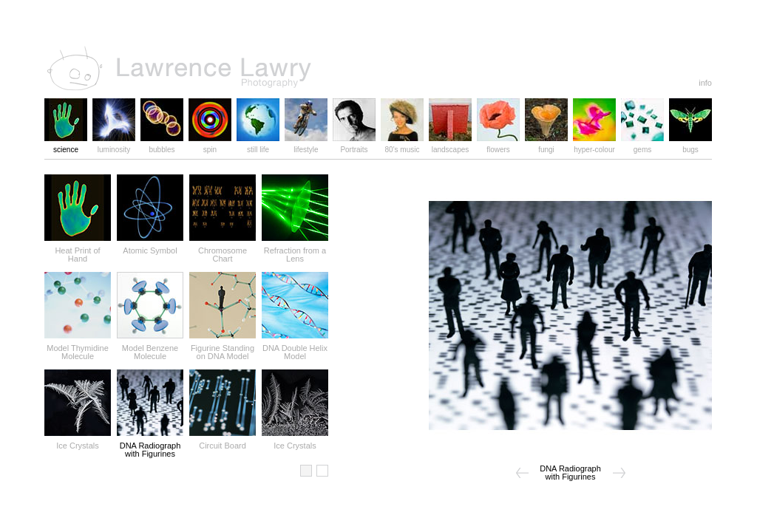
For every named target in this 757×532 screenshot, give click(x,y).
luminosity (114, 146)
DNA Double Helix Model (295, 349)
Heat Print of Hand (78, 251)
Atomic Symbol (150, 247)
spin (210, 146)
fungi (546, 146)
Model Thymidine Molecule (78, 349)
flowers (498, 146)
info (705, 83)
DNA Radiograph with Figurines (150, 446)
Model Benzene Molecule (150, 349)
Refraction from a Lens (295, 251)
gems (642, 146)
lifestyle (306, 146)
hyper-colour (594, 146)
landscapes (450, 146)
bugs (690, 146)
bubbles (162, 146)
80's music (402, 146)
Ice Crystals (78, 442)
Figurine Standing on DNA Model (223, 349)
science (66, 146)
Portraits (354, 146)
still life (258, 146)
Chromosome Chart (223, 251)
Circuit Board (223, 442)
